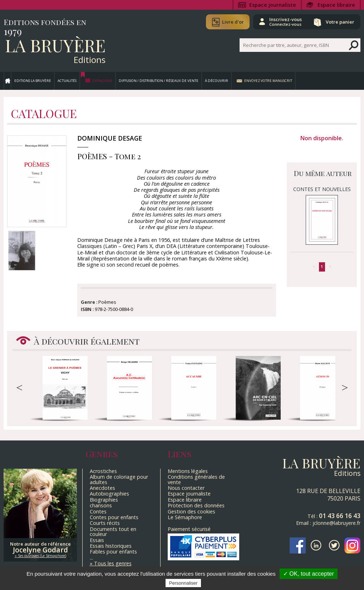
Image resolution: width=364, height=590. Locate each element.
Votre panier (340, 22)
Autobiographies (109, 494)
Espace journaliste (273, 5)
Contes (98, 511)
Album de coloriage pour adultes (119, 479)
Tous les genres (113, 563)
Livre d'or (233, 22)
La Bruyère (55, 45)
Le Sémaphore (185, 517)
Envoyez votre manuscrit (268, 81)
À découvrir (217, 81)
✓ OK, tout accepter (309, 574)
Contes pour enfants (114, 517)
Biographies (104, 500)
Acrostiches (103, 471)
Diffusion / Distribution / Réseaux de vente (159, 81)
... (91, 558)
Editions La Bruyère (33, 81)
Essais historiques (111, 546)
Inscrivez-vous (286, 21)
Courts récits (105, 523)
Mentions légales (188, 471)
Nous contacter (186, 488)
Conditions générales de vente (196, 479)
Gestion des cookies (191, 511)
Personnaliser (183, 583)
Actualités (67, 81)
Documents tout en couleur (113, 532)
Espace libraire (336, 5)
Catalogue (102, 81)
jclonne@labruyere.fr (336, 523)
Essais (97, 540)
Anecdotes (102, 488)
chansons (101, 505)
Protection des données (196, 505)
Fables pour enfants (113, 552)
